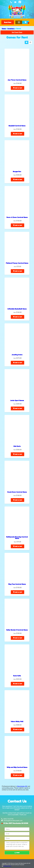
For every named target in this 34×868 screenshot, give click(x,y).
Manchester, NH (22, 786)
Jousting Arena (17, 355)
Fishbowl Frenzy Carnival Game (17, 263)
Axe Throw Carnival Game (17, 80)
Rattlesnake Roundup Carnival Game (17, 538)
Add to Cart (17, 88)
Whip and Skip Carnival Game (17, 767)
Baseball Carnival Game (17, 126)
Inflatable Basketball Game (17, 309)
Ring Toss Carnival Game (17, 584)
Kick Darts (17, 446)
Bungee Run (17, 172)
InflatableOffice (7, 866)
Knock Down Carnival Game (17, 492)
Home (4, 29)
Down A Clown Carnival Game (17, 217)
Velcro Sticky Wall (17, 721)
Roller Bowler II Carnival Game (17, 630)
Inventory (11, 29)
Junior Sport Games (17, 400)
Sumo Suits (17, 676)
